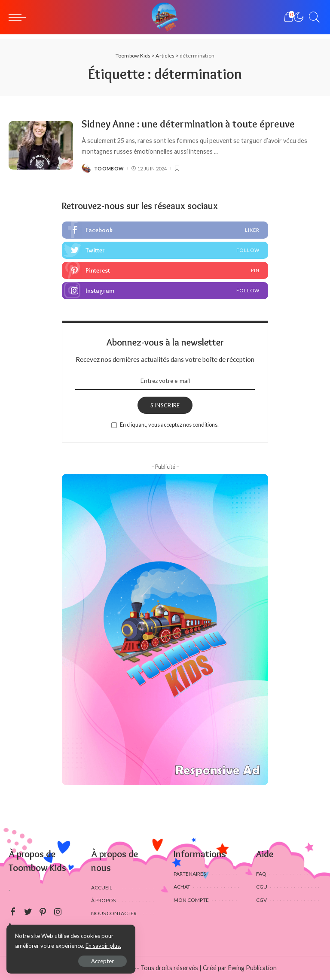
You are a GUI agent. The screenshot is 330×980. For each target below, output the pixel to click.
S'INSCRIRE (165, 405)
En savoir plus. (103, 946)
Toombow (109, 168)
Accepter (102, 961)
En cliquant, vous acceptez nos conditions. (169, 425)
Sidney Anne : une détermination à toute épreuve (188, 124)
